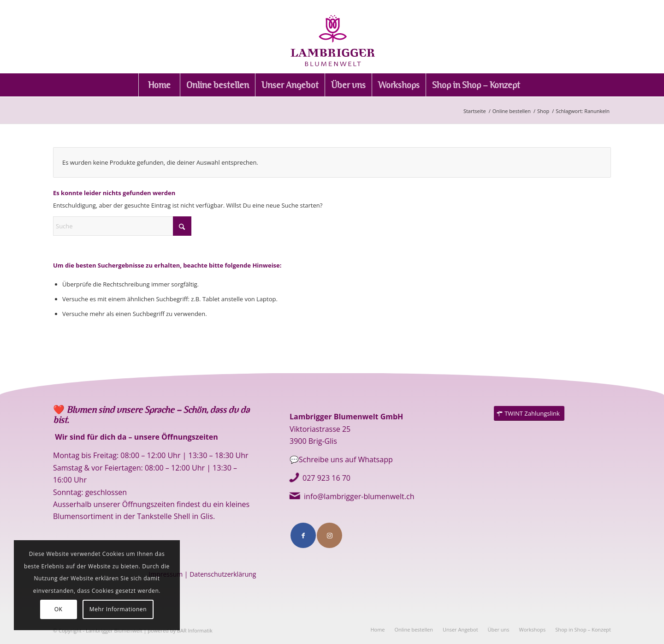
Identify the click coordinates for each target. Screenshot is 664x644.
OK (59, 609)
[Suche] (122, 226)
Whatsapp (374, 459)
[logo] (332, 37)
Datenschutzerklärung (223, 574)
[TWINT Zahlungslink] (529, 414)
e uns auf (341, 459)
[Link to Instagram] (329, 535)
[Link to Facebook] (303, 535)
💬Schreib (307, 459)
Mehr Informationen (118, 609)
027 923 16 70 (326, 478)
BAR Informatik (195, 630)
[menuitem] (159, 85)
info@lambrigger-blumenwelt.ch (359, 496)
